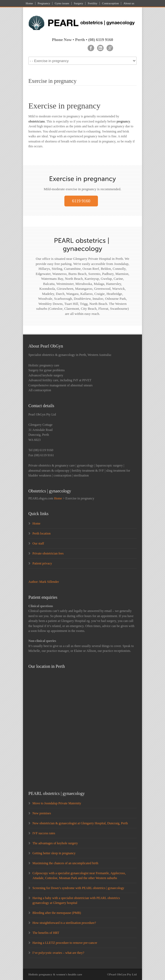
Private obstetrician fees (48, 553)
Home (29, 3)
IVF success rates (44, 833)
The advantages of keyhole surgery (55, 843)
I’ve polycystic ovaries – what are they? (58, 953)
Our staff (38, 543)
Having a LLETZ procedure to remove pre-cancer (65, 943)
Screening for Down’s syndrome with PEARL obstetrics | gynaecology (78, 888)
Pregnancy (44, 3)
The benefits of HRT (46, 933)
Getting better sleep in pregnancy (54, 853)
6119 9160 (81, 201)
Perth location (42, 533)
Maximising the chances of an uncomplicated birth (65, 863)
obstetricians (37, 121)
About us (129, 3)
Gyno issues (62, 3)
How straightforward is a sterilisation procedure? (64, 923)
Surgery (79, 3)
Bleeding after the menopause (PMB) (57, 913)
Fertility (92, 3)
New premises (42, 813)
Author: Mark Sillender (44, 582)
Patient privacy (42, 563)
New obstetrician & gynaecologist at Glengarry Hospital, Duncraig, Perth (80, 823)
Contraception (110, 3)
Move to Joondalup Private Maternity (57, 803)
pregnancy (123, 121)
